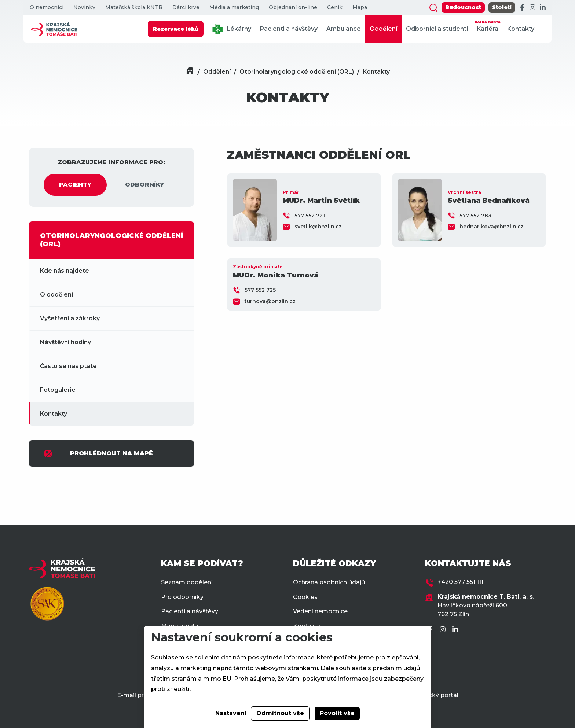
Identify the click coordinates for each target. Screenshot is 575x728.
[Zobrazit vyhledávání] (433, 8)
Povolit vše (337, 713)
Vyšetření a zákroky (70, 318)
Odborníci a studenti (437, 29)
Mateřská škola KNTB (134, 8)
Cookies (305, 597)
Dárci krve (186, 8)
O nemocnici (47, 8)
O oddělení (56, 295)
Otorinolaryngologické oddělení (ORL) (297, 72)
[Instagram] (532, 8)
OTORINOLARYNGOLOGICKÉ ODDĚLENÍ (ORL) (111, 240)
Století (502, 7)
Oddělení (383, 29)
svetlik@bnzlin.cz (318, 227)
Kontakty (521, 29)
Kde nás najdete (65, 271)
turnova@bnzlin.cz (270, 301)
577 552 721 (310, 216)
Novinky (84, 8)
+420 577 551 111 (460, 582)
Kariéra (488, 25)
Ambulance (344, 29)
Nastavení (231, 713)
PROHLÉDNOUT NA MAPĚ (98, 453)
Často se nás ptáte (68, 366)
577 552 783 (475, 216)
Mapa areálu (180, 626)
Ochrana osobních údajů (329, 582)
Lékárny (232, 29)
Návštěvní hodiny (65, 342)
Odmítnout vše (280, 713)
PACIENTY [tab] (75, 185)
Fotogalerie (58, 390)
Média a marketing (234, 8)
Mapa (360, 8)
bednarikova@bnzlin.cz (492, 227)
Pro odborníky (182, 597)
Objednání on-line (293, 8)
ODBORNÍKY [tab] (144, 185)
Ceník (335, 8)
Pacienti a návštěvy (289, 29)
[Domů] (190, 72)
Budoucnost (463, 7)
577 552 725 (260, 290)
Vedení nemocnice (320, 611)
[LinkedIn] (543, 8)
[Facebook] (522, 8)
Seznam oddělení (187, 582)
